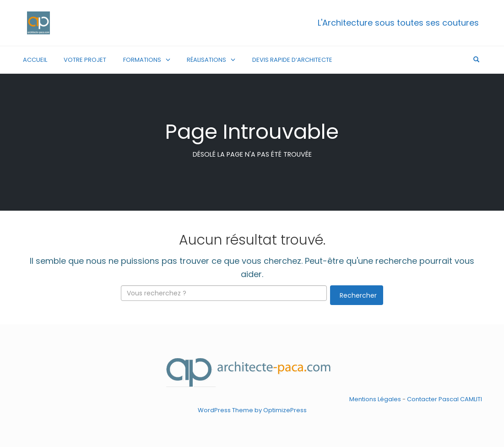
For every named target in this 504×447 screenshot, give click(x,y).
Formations (142, 60)
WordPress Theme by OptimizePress (252, 410)
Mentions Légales (375, 399)
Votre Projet (85, 60)
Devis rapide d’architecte (292, 60)
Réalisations (206, 60)
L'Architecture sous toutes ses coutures (398, 23)
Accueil (35, 60)
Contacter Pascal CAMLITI (444, 399)
